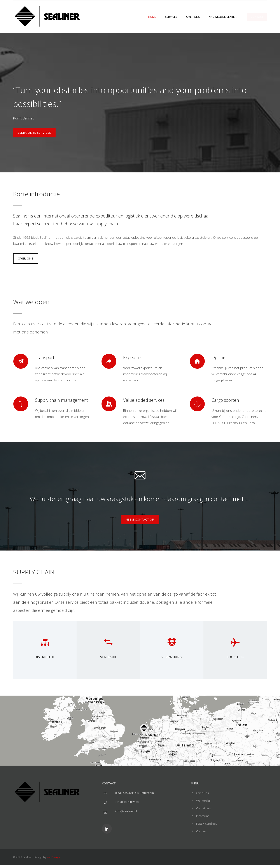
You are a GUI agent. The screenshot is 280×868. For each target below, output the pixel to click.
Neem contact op (140, 519)
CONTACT (257, 17)
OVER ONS (26, 258)
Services (171, 17)
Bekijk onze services (34, 133)
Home (152, 17)
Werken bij (203, 801)
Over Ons (193, 17)
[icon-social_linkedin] (107, 829)
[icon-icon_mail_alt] (140, 474)
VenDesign (53, 857)
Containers (204, 808)
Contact (201, 831)
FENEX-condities (207, 824)
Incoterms (203, 816)
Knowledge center (223, 17)
